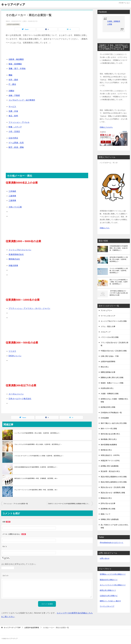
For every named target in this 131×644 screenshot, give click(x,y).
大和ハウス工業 (15, 207)
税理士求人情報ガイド (108, 590)
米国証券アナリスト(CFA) (110, 461)
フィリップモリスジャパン (20, 250)
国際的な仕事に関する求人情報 (112, 377)
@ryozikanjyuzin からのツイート (112, 543)
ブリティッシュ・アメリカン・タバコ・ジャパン (29, 308)
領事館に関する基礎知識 (110, 519)
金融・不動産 (14, 95)
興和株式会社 (14, 259)
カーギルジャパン (16, 394)
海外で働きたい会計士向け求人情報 (114, 423)
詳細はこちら (105, 228)
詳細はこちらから (106, 127)
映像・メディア (15, 127)
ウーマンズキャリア (108, 316)
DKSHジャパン (15, 356)
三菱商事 (12, 196)
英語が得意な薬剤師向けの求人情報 (114, 482)
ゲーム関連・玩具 (16, 143)
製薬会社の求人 (106, 498)
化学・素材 (13, 80)
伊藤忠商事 (13, 266)
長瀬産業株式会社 (16, 254)
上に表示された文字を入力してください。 (19, 564)
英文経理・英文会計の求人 (110, 471)
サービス (12, 107)
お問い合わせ (105, 558)
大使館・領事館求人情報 (110, 394)
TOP (12, 628)
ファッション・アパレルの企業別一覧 (16, 504)
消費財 (11, 91)
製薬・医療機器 (15, 64)
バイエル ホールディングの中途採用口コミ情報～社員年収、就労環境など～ (39, 456)
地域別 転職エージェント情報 (112, 383)
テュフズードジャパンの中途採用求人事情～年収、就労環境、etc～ (36, 490)
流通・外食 (13, 111)
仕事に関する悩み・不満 (110, 356)
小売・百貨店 (14, 132)
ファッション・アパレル (19, 122)
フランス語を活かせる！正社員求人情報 (114, 344)
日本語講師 (105, 418)
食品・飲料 (13, 116)
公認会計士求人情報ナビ (109, 596)
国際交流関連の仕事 (108, 372)
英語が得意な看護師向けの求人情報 (114, 477)
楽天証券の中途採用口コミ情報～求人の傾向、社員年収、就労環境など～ (119, 259)
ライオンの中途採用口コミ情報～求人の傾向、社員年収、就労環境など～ (119, 271)
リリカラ (12, 351)
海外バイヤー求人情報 (109, 429)
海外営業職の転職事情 (109, 445)
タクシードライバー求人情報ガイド (113, 585)
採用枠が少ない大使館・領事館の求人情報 (114, 400)
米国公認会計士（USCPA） (111, 455)
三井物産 (12, 191)
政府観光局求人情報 (108, 407)
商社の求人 (105, 367)
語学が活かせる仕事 (108, 503)
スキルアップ (106, 332)
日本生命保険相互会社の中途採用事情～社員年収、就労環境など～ (36, 467)
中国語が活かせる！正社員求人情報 (114, 351)
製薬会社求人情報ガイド (109, 580)
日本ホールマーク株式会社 (20, 399)
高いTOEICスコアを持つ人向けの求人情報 (115, 526)
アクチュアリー (106, 310)
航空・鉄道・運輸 (16, 147)
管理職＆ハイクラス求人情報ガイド (113, 574)
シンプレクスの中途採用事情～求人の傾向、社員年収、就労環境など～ (37, 433)
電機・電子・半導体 (17, 69)
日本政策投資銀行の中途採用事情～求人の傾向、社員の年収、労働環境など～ (119, 248)
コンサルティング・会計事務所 (22, 100)
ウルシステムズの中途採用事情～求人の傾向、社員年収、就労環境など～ (38, 444)
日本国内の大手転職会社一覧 (111, 413)
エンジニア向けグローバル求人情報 (114, 321)
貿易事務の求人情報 (108, 509)
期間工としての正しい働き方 (110, 601)
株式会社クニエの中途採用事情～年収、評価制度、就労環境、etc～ (36, 478)
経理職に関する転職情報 (110, 466)
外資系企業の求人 (107, 388)
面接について (106, 514)
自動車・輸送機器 (16, 59)
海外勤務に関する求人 (109, 439)
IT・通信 (12, 84)
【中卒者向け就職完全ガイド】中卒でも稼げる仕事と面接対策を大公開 (119, 293)
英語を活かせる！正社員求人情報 (113, 487)
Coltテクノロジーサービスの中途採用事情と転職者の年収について (70, 504)
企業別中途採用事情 (13, 24)
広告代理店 (13, 138)
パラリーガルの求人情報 (110, 337)
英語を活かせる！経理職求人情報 (113, 493)
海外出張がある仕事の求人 (110, 434)
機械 (10, 75)
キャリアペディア (16, 4)
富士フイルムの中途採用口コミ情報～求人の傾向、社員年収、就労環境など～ (119, 282)
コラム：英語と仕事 (108, 326)
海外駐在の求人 (106, 450)
